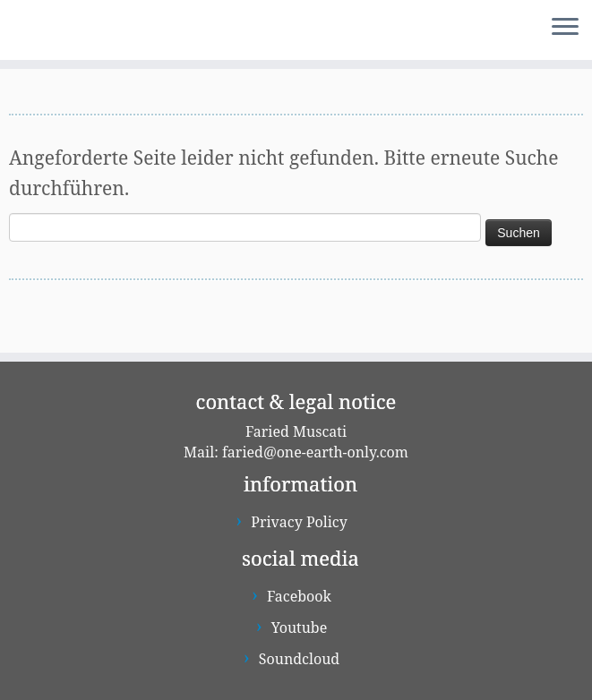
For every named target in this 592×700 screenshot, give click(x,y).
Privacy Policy (299, 522)
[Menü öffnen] (565, 28)
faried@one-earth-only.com (315, 452)
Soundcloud (299, 659)
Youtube (299, 627)
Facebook (299, 596)
